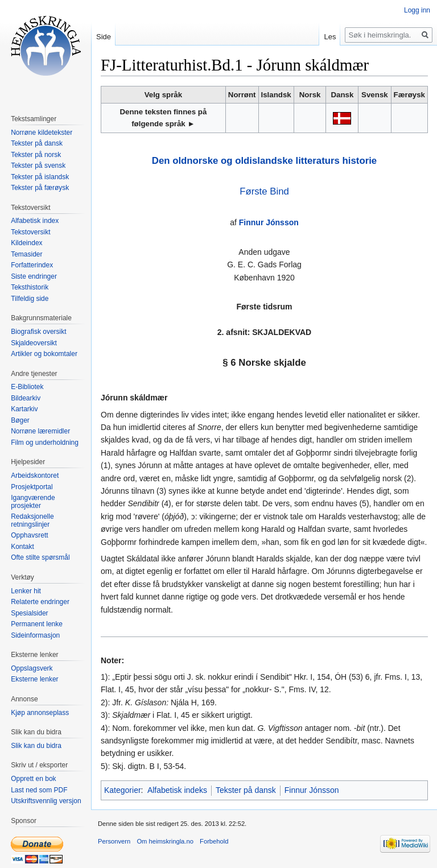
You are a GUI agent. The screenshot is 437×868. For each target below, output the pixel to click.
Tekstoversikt (30, 232)
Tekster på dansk (246, 790)
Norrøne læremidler (40, 431)
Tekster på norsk (36, 155)
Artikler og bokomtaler (44, 354)
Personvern (114, 841)
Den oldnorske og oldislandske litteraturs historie (264, 161)
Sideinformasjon (35, 635)
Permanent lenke (37, 624)
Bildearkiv (26, 398)
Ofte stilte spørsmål (40, 557)
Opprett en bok (33, 779)
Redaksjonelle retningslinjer (32, 520)
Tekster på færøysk (40, 188)
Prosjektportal (32, 487)
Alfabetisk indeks (177, 790)
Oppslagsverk (32, 668)
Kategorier (123, 790)
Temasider (26, 254)
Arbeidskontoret (35, 476)
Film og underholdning (45, 443)
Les (330, 37)
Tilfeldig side (30, 299)
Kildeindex (26, 243)
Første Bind (264, 191)
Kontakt (22, 547)
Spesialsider (29, 613)
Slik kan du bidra (36, 746)
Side (104, 37)
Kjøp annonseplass (40, 713)
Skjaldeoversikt (34, 343)
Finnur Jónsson (269, 222)
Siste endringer (34, 276)
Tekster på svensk (38, 166)
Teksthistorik (30, 287)
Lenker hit (26, 591)
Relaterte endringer (40, 602)
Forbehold (214, 841)
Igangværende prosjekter (33, 502)
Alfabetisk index (35, 221)
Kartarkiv (24, 409)
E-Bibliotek (27, 387)
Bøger (20, 420)
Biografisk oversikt (38, 332)
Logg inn (417, 10)
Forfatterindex (32, 265)
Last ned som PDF (39, 790)
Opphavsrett (29, 535)
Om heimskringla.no (165, 841)
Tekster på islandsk (40, 177)
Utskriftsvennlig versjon (46, 801)
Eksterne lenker (34, 679)
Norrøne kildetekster (42, 133)
